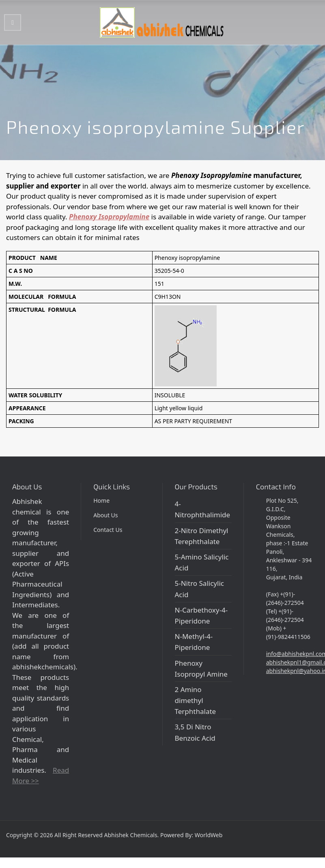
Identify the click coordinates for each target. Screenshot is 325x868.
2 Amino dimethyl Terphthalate (196, 700)
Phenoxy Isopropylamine (109, 217)
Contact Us (108, 530)
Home (101, 500)
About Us (105, 515)
